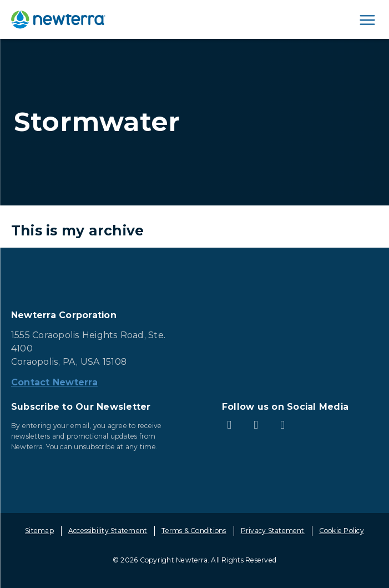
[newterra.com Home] (58, 19)
